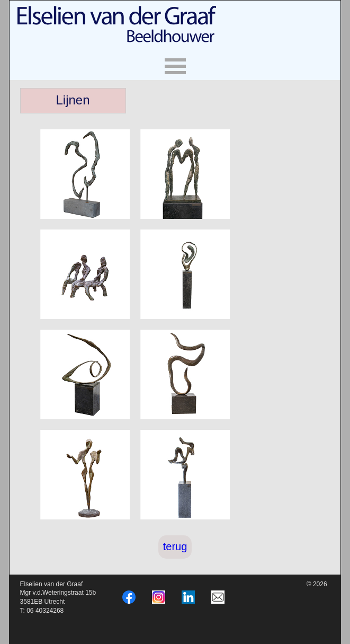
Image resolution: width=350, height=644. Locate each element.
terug (175, 546)
